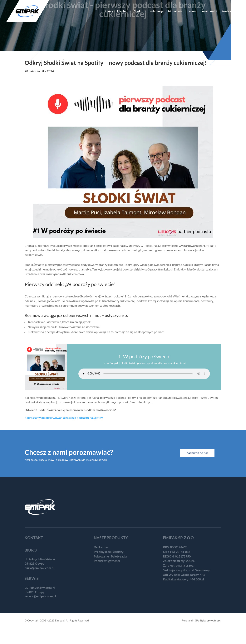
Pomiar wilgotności (107, 561)
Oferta (121, 11)
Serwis (192, 11)
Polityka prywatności (209, 620)
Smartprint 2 (209, 11)
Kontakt (227, 11)
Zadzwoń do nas (197, 453)
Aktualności (176, 11)
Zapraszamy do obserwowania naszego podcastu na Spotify (64, 418)
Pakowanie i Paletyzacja (110, 556)
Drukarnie (101, 547)
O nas (109, 11)
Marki (138, 11)
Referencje (157, 11)
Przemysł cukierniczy (109, 552)
